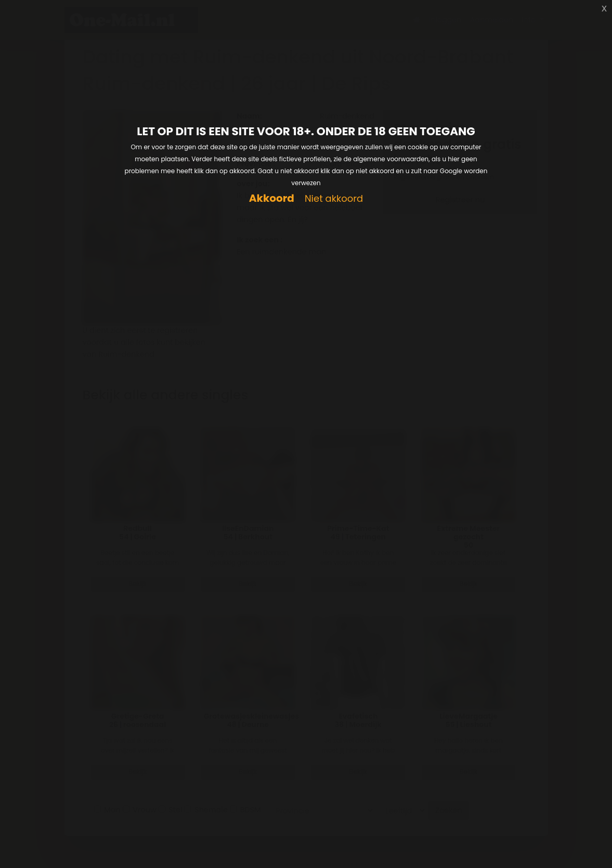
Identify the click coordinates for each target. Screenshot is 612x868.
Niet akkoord (334, 199)
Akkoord (272, 198)
